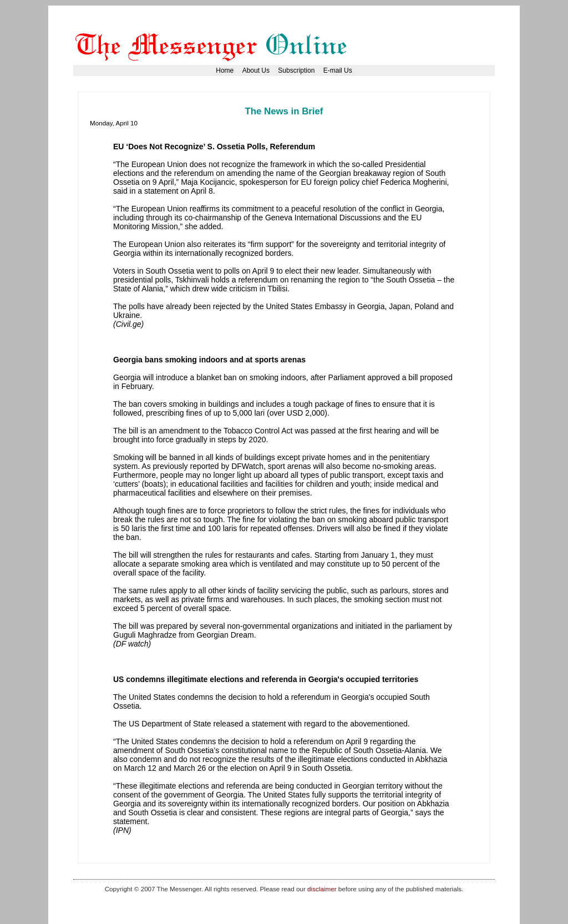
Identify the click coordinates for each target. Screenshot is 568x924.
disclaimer (322, 889)
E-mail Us (338, 70)
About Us (256, 70)
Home (225, 70)
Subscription (296, 70)
